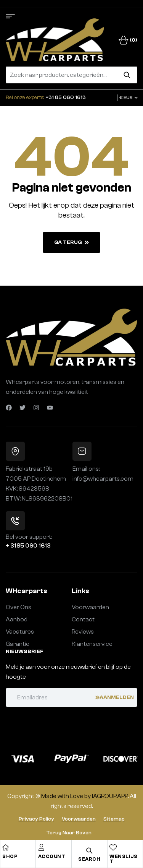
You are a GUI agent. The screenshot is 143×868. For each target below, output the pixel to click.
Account (52, 856)
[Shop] (6, 847)
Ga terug (71, 242)
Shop (10, 856)
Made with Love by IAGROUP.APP (84, 796)
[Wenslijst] (113, 847)
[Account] (42, 847)
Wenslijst (123, 859)
